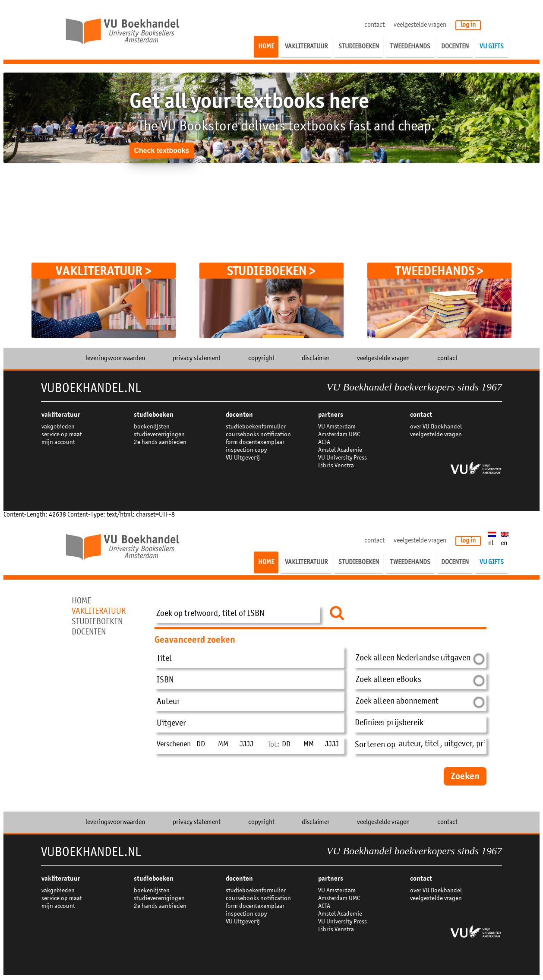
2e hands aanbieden (160, 442)
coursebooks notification (258, 435)
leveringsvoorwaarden (115, 358)
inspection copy (246, 450)
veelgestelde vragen (420, 25)
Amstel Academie (340, 450)
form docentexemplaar (255, 442)
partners (331, 415)
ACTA (324, 442)
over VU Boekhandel (436, 427)
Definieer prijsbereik (389, 723)
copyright (261, 358)
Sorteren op (375, 745)
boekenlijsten (152, 427)
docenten (239, 415)
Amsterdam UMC (339, 435)
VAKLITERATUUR (61, 415)
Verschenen (174, 745)
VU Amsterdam (337, 427)
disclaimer (316, 358)
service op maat (62, 435)
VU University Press (343, 458)
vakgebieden (58, 427)
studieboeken (154, 415)
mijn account (58, 442)
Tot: (273, 745)
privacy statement (197, 358)
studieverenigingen (159, 435)
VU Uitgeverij (243, 458)
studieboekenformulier (256, 427)
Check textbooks (161, 151)
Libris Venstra (336, 466)
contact (374, 25)
